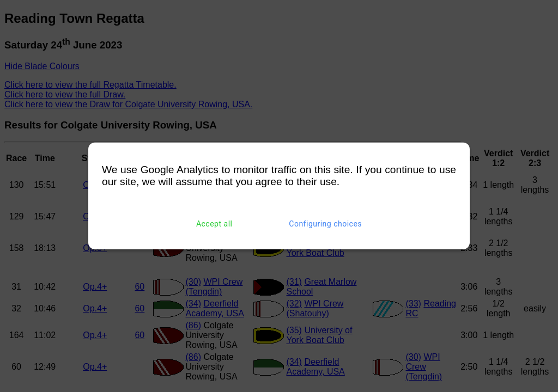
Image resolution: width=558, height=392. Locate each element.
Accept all (214, 224)
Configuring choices (325, 224)
